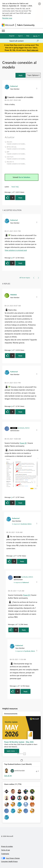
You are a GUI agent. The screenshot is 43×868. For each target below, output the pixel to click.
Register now (7, 18)
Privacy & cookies (7, 846)
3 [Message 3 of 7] (13, 556)
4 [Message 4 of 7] (15, 624)
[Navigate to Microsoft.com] (8, 25)
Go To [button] (35, 36)
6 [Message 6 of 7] (12, 258)
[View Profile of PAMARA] (14, 295)
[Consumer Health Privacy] (22, 861)
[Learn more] (12, 751)
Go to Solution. (25, 177)
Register (12, 36)
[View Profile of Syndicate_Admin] (24, 428)
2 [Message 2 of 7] (12, 497)
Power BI (23, 443)
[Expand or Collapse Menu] (3, 31)
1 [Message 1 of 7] (12, 192)
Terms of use (6, 850)
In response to (22, 524)
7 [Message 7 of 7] (12, 350)
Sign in (20, 36)
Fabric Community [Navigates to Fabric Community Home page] (26, 25)
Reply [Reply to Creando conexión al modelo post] (20, 198)
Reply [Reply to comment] (20, 263)
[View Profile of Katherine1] (14, 86)
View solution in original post (16, 250)
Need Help (15, 187)
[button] (21, 75)
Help (28, 36)
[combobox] (24, 41)
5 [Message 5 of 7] (17, 686)
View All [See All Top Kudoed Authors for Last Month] (8, 776)
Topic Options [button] (33, 75)
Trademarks (5, 854)
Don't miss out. (33, 50)
